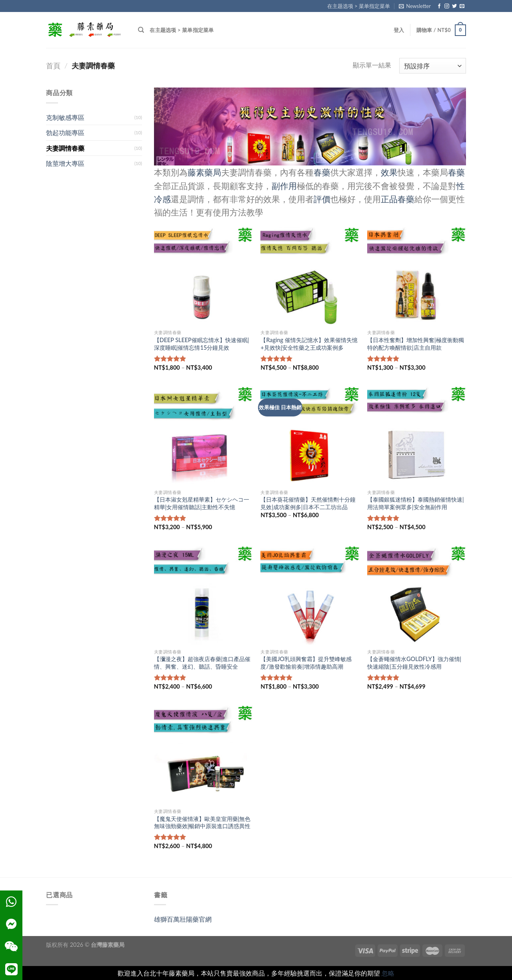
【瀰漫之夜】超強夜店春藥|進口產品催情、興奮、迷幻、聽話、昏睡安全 (202, 663)
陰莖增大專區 (65, 163)
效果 (389, 172)
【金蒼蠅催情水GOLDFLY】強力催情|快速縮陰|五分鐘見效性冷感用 (414, 663)
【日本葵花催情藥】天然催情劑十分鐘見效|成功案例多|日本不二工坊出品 (308, 503)
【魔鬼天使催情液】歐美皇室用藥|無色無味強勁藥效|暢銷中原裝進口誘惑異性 (202, 823)
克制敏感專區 (65, 117)
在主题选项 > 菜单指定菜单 (359, 6)
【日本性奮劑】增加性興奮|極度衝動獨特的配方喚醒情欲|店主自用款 (416, 344)
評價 (322, 199)
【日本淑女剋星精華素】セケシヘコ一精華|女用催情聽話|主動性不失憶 (202, 503)
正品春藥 (398, 199)
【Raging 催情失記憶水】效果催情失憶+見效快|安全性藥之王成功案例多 (309, 344)
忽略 (388, 973)
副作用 (284, 186)
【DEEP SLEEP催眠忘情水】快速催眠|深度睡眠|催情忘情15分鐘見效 (202, 344)
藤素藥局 (204, 172)
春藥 (322, 172)
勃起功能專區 (65, 132)
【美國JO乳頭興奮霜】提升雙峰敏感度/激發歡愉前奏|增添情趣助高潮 (306, 663)
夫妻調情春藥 (65, 148)
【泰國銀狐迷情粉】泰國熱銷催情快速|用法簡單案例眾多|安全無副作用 (416, 503)
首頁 (53, 66)
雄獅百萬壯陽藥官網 (183, 919)
